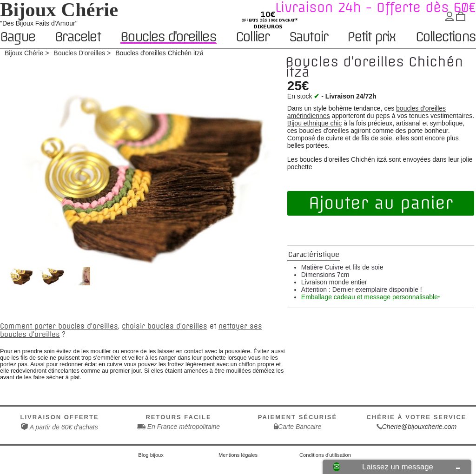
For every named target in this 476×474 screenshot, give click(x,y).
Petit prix (371, 37)
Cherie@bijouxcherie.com (420, 427)
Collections (445, 37)
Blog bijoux (151, 455)
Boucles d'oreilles (168, 37)
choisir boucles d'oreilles (165, 326)
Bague (17, 37)
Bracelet (78, 37)
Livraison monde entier (334, 282)
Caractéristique (314, 255)
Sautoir (308, 37)
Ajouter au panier (381, 203)
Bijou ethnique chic (315, 123)
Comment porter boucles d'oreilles (59, 326)
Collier (252, 37)
